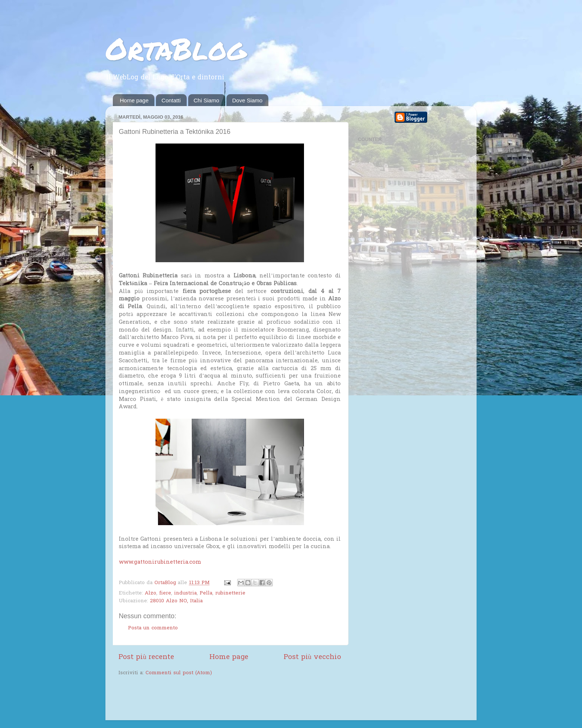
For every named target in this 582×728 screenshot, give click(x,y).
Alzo (151, 593)
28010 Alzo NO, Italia (176, 601)
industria (185, 593)
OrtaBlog (176, 48)
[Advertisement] (205, 699)
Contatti (171, 100)
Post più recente (146, 657)
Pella (206, 593)
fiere (165, 593)
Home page (134, 100)
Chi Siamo (207, 100)
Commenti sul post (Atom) (179, 673)
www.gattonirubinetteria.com (160, 562)
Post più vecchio (312, 657)
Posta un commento (153, 628)
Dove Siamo (247, 100)
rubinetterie (230, 593)
